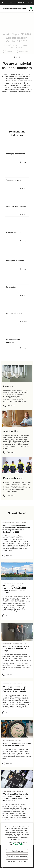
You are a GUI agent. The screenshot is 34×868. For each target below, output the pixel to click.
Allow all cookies (17, 851)
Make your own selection (17, 861)
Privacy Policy (18, 844)
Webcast (23, 51)
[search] (28, 3)
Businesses (20, 2)
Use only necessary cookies (17, 856)
